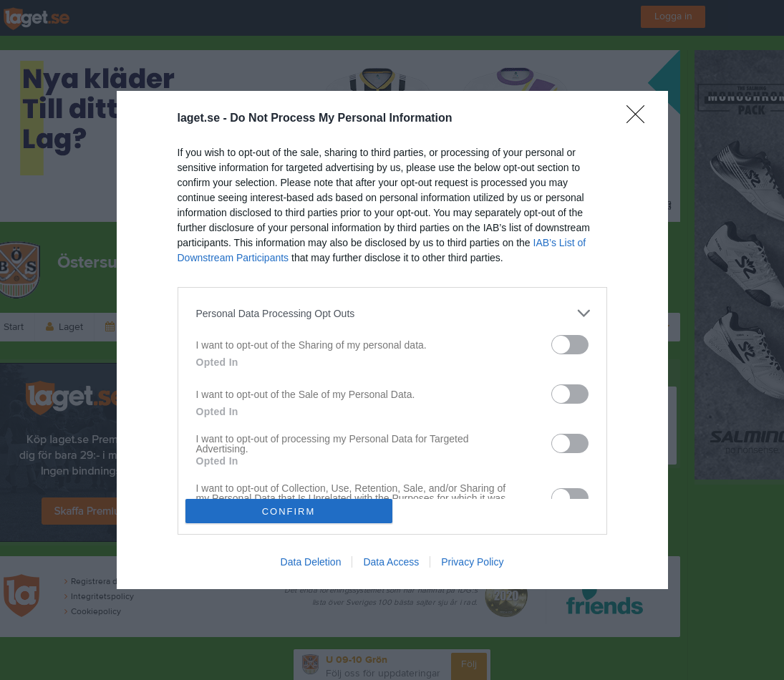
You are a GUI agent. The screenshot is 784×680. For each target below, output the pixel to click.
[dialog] (392, 340)
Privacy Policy (472, 562)
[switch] (570, 345)
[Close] (640, 119)
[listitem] (392, 313)
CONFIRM (289, 511)
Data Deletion (311, 562)
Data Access (391, 562)
